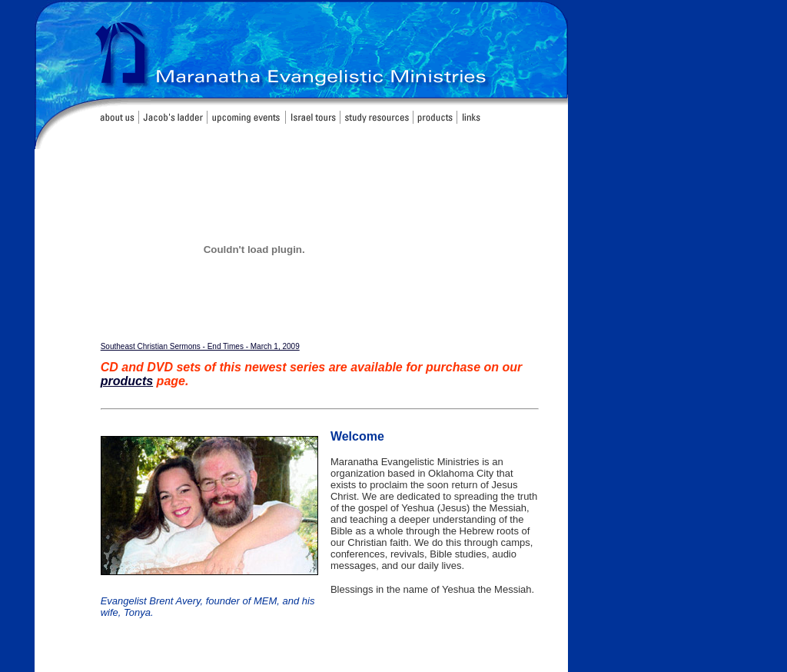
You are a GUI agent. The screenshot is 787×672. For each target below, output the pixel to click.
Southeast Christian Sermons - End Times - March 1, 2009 (200, 346)
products (127, 381)
